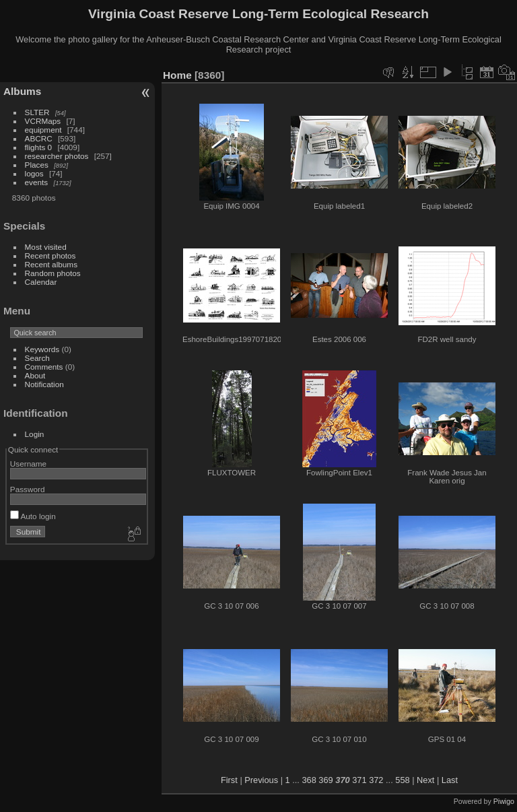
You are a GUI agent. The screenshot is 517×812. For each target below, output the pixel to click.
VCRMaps (43, 121)
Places (37, 165)
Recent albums (51, 264)
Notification (44, 384)
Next (425, 780)
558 (402, 780)
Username (28, 464)
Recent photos (50, 256)
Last (450, 780)
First (229, 780)
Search (37, 358)
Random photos (53, 273)
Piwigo (504, 801)
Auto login (33, 516)
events (37, 182)
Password (28, 489)
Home (177, 75)
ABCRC (39, 138)
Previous (261, 780)
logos (34, 173)
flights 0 (39, 147)
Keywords (42, 349)
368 (309, 780)
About (35, 375)
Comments (44, 367)
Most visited (46, 247)
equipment (43, 130)
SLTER (37, 112)
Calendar (41, 282)
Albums (22, 91)
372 (376, 780)
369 (325, 780)
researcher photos (57, 156)
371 (359, 780)
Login (35, 434)
